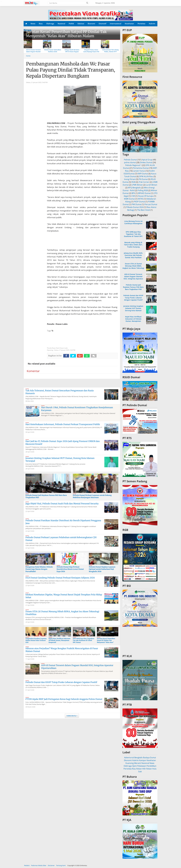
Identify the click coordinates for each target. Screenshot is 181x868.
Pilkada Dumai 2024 (135, 207)
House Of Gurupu (146, 196)
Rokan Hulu (151, 769)
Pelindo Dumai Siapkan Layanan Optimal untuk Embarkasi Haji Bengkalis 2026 (102, 569)
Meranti (138, 763)
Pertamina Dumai (141, 168)
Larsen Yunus (139, 171)
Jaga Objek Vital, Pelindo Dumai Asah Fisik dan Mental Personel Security (62, 504)
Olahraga (50, 24)
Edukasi (81, 24)
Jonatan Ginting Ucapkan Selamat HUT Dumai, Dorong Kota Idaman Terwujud (133, 309)
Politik (71, 24)
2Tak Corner (144, 182)
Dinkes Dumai (146, 162)
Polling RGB (143, 190)
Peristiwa (141, 24)
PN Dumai (143, 179)
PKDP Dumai (139, 202)
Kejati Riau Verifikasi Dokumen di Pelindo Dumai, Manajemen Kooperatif (59, 640)
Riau (41, 24)
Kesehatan (129, 24)
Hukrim (152, 24)
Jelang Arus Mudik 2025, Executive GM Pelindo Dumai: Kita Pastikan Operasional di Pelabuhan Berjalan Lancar (133, 258)
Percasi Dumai (151, 204)
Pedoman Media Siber (39, 865)
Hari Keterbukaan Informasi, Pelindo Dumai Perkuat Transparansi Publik (63, 424)
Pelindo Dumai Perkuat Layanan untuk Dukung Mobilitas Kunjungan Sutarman (92, 496)
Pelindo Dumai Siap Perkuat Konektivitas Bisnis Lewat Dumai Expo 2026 (70, 569)
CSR (133, 196)
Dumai (153, 758)
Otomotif (102, 24)
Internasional (116, 24)
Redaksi (27, 865)
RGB (133, 182)
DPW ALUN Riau (146, 176)
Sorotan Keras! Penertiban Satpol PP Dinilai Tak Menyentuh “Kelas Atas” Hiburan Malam (66, 34)
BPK (133, 193)
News (33, 24)
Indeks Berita (71, 716)
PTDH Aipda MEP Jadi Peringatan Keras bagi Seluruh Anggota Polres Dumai (64, 699)
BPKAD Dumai (144, 193)
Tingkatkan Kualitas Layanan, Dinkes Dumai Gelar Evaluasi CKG (36, 640)
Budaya (146, 758)
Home (28, 56)
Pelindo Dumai (130, 160)
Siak (140, 772)
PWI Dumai (137, 204)
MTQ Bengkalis (134, 188)
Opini (134, 766)
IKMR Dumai (129, 199)
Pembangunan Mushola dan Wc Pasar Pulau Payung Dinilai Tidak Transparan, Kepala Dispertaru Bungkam (71, 70)
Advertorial (129, 758)
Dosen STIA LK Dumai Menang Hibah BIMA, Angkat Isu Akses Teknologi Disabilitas (133, 267)
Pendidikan (151, 766)
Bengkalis (138, 758)
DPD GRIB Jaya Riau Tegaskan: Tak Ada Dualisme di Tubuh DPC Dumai (84, 640)
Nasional (61, 24)
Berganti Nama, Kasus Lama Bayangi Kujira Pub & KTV (91, 52)
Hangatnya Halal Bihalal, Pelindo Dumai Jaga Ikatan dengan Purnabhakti (39, 569)
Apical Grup (147, 160)
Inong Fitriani (130, 179)
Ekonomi (91, 24)
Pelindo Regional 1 (133, 165)
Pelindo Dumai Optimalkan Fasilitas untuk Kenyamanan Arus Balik (53, 52)
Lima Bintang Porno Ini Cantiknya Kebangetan (133, 222)
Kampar (143, 760)
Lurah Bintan (152, 185)
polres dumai (130, 162)
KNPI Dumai (143, 174)
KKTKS (141, 199)
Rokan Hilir (141, 769)
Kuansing (130, 763)
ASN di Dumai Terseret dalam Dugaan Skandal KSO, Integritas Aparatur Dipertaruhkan (133, 278)
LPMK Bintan (137, 185)
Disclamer (51, 865)
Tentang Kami (61, 865)
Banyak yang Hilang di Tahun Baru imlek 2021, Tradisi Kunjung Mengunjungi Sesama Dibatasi (133, 247)
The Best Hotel (144, 210)
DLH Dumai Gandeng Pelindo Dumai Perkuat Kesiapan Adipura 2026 (60, 578)
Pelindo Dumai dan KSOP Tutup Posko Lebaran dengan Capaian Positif (61, 682)
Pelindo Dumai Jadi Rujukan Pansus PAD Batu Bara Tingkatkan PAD (133, 287)
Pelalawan (142, 766)
